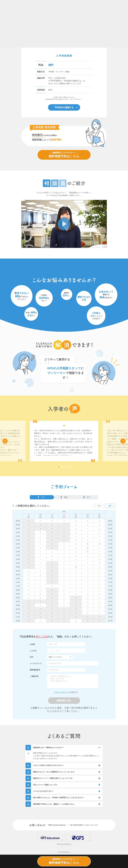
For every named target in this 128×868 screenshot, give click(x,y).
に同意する (66, 692)
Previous (8, 441)
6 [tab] (69, 467)
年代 (32, 657)
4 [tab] (65, 467)
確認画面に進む (64, 701)
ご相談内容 (34, 677)
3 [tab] (63, 467)
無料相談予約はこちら (64, 155)
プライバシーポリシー (64, 844)
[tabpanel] (64, 441)
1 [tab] (59, 467)
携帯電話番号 (35, 670)
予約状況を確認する (64, 108)
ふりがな (33, 651)
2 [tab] (61, 467)
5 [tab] (67, 467)
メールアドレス (36, 664)
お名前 (32, 645)
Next (126, 441)
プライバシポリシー (62, 692)
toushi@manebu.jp (58, 825)
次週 (110, 506)
